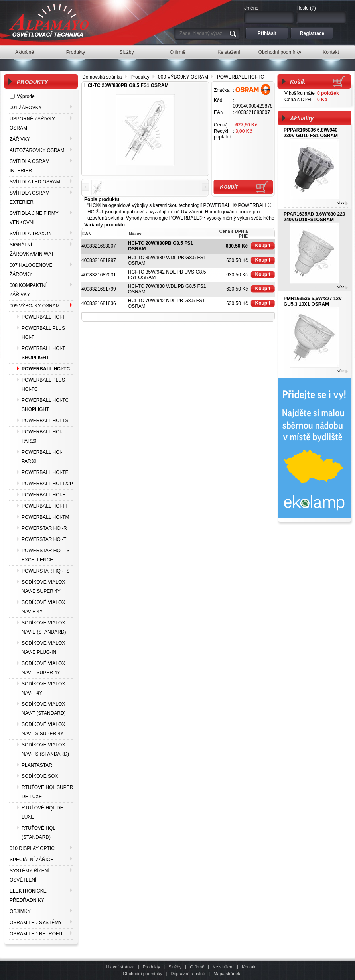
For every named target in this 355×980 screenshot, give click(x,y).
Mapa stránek (227, 974)
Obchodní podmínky (142, 974)
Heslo (303, 8)
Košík (298, 82)
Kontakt (249, 967)
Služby (175, 967)
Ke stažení (223, 967)
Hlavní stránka (120, 967)
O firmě (197, 967)
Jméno (251, 8)
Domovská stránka (102, 77)
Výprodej (26, 96)
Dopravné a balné (188, 974)
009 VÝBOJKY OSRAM (183, 77)
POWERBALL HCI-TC (241, 77)
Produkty (140, 77)
